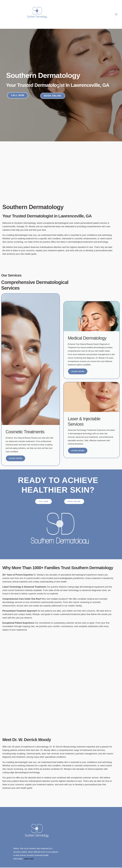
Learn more (29, 859)
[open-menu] (116, 14)
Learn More (15, 459)
